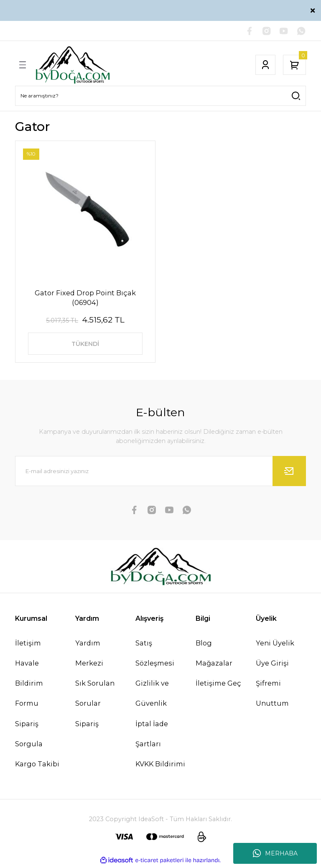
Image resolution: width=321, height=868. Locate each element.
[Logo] (73, 65)
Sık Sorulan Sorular (95, 695)
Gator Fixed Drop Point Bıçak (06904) (85, 298)
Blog (204, 645)
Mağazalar (214, 665)
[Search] (160, 96)
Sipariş (87, 725)
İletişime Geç (218, 685)
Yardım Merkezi (89, 655)
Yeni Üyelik (275, 645)
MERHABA (275, 853)
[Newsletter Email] (160, 473)
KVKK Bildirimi (160, 766)
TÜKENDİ (85, 345)
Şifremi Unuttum (272, 695)
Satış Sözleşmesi (155, 655)
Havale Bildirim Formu (29, 685)
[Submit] (289, 473)
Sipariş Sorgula (29, 735)
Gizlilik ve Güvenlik (152, 695)
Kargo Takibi (37, 766)
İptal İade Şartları (152, 735)
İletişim (28, 645)
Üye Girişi (272, 665)
